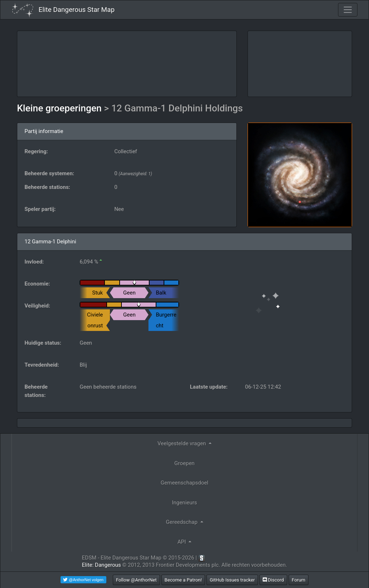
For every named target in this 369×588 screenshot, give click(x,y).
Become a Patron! (183, 580)
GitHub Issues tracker (232, 580)
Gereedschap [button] (182, 522)
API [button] (183, 542)
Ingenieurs (184, 503)
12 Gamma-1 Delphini (50, 242)
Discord (273, 580)
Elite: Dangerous (101, 565)
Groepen (184, 463)
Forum (299, 580)
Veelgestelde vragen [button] (182, 443)
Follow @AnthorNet (136, 580)
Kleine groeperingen (60, 108)
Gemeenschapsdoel (184, 483)
